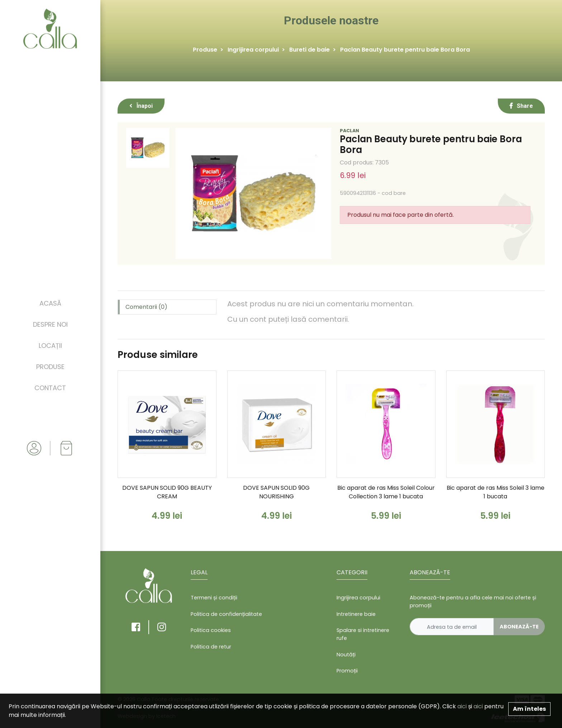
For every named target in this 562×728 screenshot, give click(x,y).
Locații (50, 346)
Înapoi (141, 106)
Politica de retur (211, 647)
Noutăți (346, 655)
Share (521, 106)
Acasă (50, 303)
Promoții (347, 671)
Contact (50, 388)
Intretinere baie (356, 614)
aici (462, 706)
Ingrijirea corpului (253, 50)
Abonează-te (519, 627)
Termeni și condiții (214, 598)
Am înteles (529, 709)
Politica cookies (211, 630)
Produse (50, 367)
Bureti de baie (309, 50)
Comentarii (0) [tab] (146, 307)
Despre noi (50, 324)
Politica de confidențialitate (226, 614)
